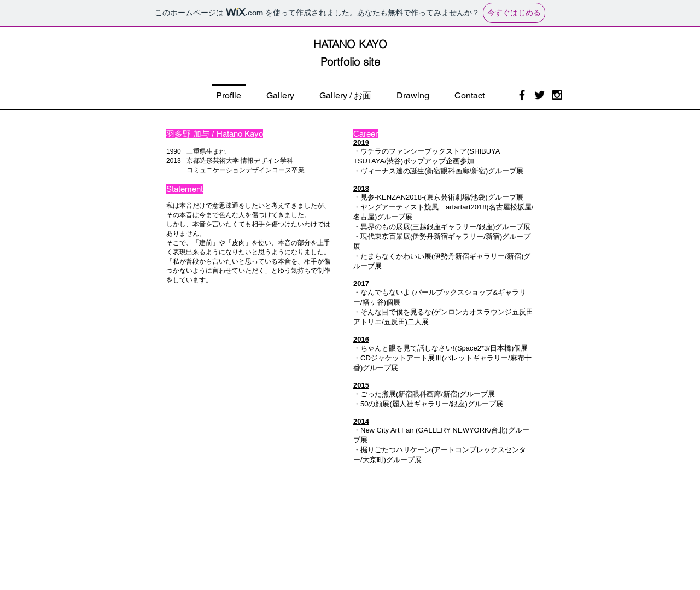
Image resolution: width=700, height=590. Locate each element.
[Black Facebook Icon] (522, 95)
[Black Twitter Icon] (539, 95)
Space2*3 (472, 348)
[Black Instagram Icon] (557, 95)
